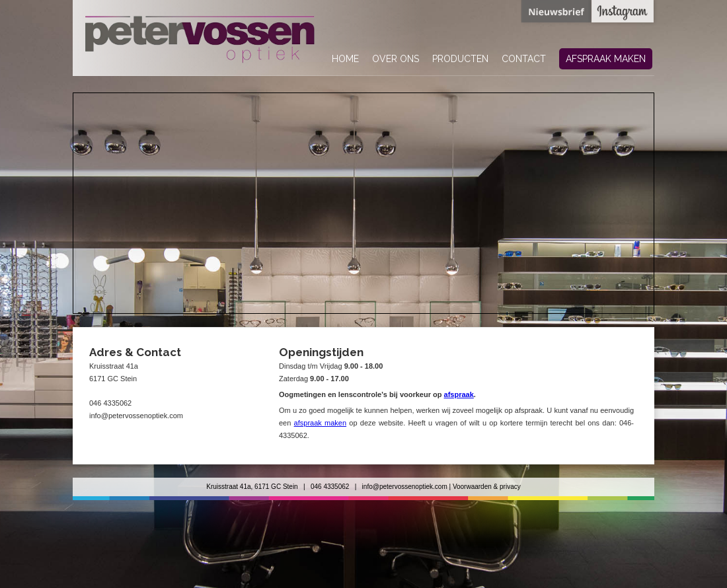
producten (460, 59)
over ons (396, 59)
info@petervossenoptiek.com (405, 487)
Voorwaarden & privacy (487, 487)
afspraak (459, 394)
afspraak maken (606, 59)
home (345, 59)
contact (524, 59)
